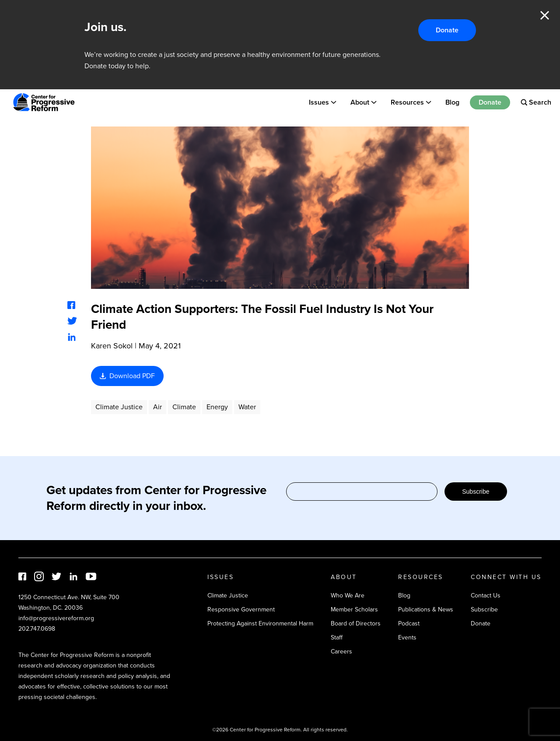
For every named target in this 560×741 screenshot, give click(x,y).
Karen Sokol (112, 346)
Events (407, 637)
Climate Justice (119, 407)
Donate (447, 30)
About (360, 102)
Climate (184, 407)
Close (545, 15)
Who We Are (348, 595)
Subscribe (476, 492)
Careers (341, 651)
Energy (217, 407)
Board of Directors (356, 623)
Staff (337, 637)
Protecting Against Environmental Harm (260, 623)
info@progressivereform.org (56, 618)
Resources (407, 102)
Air (157, 407)
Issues (319, 102)
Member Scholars (354, 609)
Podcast (409, 623)
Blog (452, 102)
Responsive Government (241, 609)
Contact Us (486, 595)
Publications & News (426, 609)
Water (247, 407)
